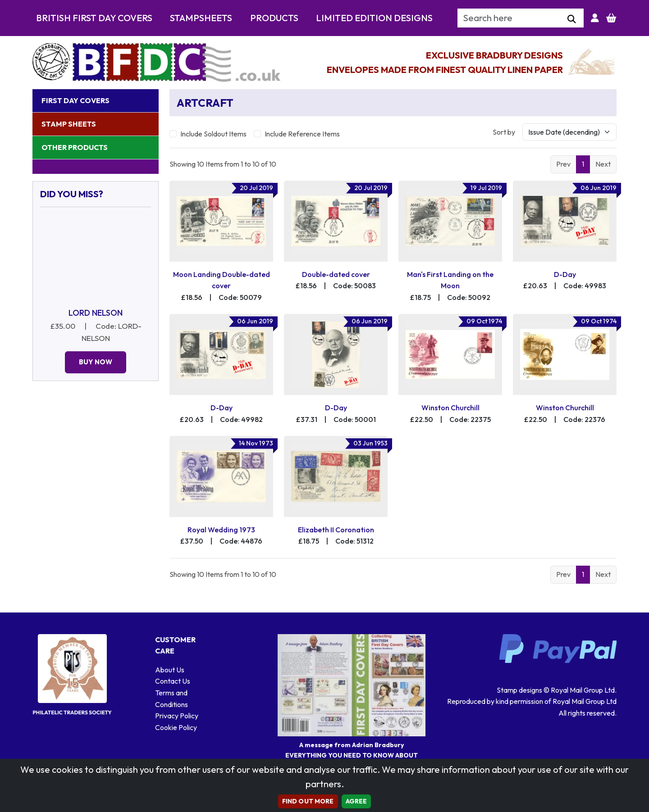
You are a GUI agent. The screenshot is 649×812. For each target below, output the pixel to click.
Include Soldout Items (213, 134)
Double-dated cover (336, 274)
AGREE (356, 801)
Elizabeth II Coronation (336, 530)
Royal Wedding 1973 (221, 530)
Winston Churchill (450, 408)
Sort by (504, 132)
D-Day (565, 274)
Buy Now (96, 362)
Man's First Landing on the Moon (450, 280)
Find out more (308, 801)
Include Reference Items (302, 134)
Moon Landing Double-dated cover (222, 280)
